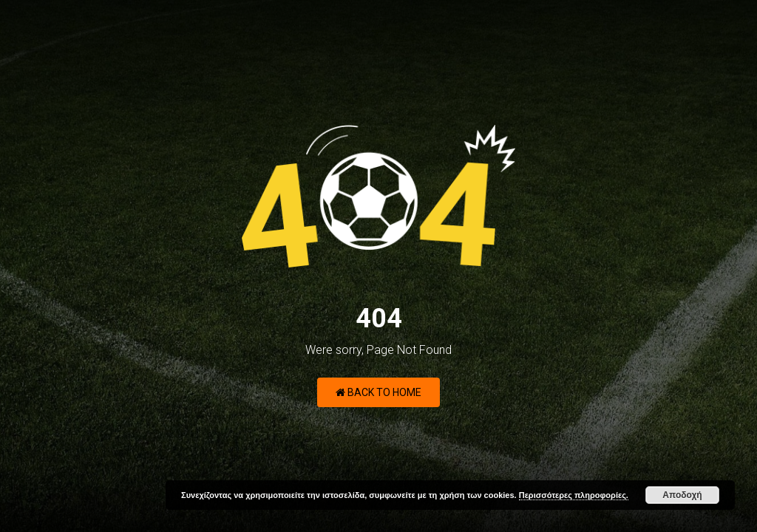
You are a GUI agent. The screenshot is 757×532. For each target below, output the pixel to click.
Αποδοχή (682, 495)
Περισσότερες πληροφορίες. (574, 495)
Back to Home (378, 392)
